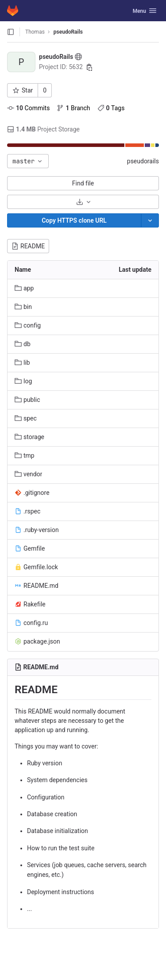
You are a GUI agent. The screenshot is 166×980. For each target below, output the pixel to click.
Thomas (35, 32)
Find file (83, 183)
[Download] (83, 202)
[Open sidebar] (11, 32)
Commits (28, 108)
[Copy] (74, 220)
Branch (73, 108)
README (28, 246)
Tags (111, 108)
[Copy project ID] (89, 67)
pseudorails (143, 161)
